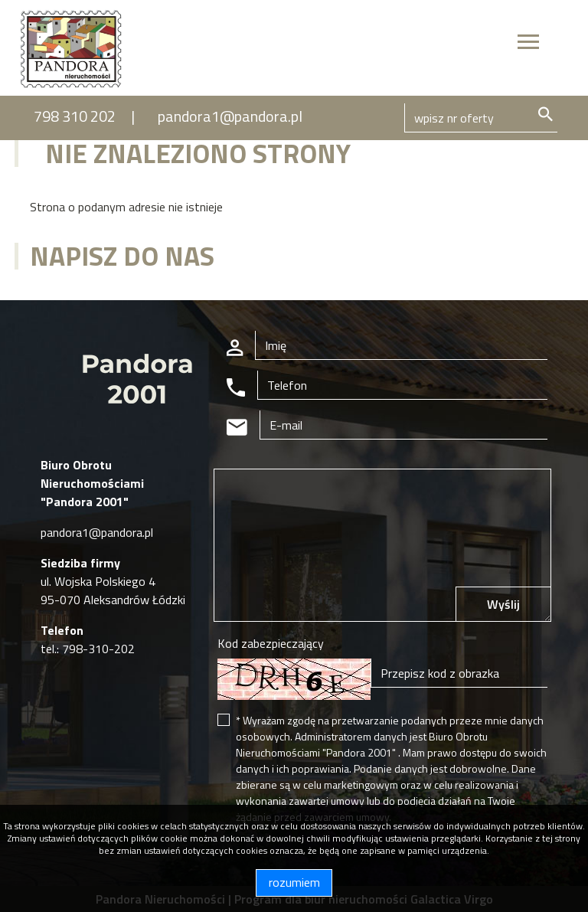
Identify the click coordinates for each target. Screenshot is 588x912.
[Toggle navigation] (528, 44)
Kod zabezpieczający (271, 643)
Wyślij (503, 604)
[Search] (481, 118)
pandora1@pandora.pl (230, 116)
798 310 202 (75, 116)
